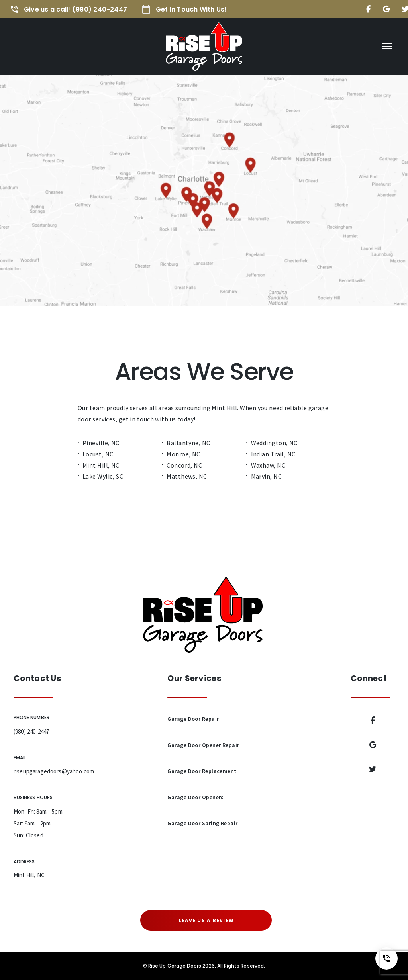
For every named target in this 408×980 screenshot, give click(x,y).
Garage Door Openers (195, 797)
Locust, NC (98, 454)
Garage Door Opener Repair (203, 745)
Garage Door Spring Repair (202, 823)
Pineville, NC (101, 443)
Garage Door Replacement (202, 771)
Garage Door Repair (193, 719)
